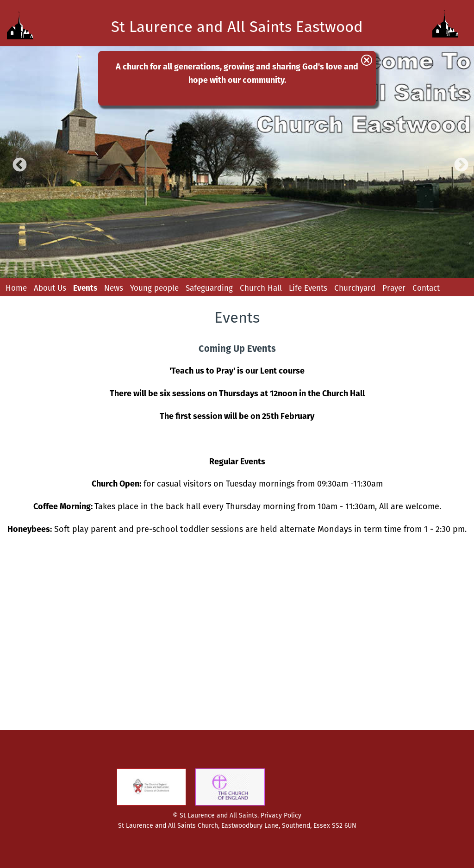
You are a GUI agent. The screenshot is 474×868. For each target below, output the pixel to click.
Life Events (308, 288)
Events (85, 288)
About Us (50, 288)
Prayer (394, 288)
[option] (237, 162)
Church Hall (261, 288)
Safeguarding (209, 288)
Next (458, 162)
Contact (426, 288)
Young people (154, 288)
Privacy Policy (281, 815)
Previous (16, 162)
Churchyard (355, 288)
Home (16, 288)
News (114, 288)
